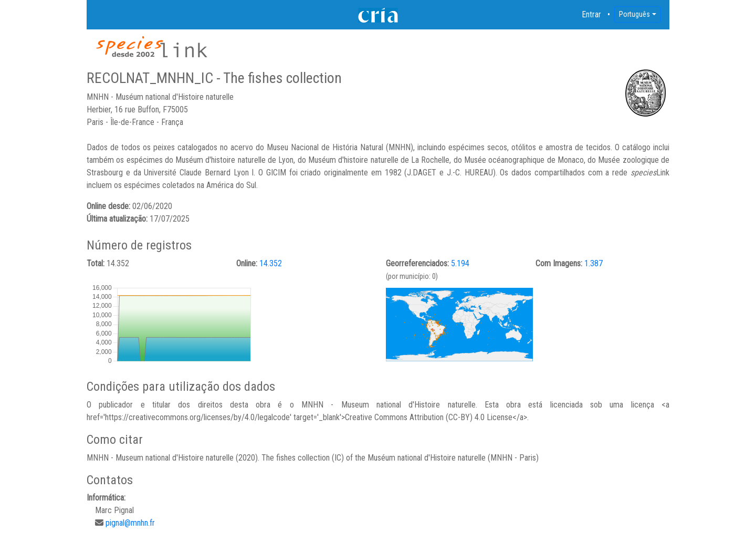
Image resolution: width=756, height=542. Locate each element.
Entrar (592, 14)
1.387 (594, 263)
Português (634, 14)
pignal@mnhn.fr (130, 523)
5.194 (460, 263)
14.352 (271, 263)
